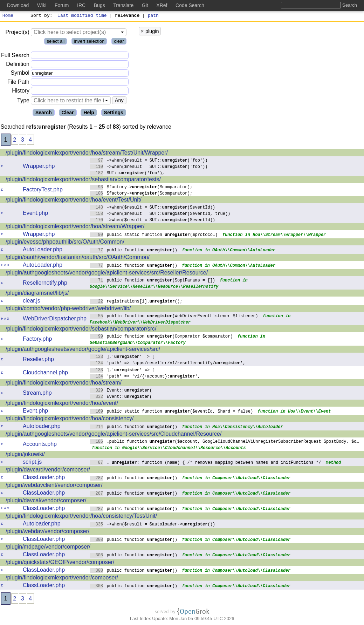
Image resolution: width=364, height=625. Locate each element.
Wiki (42, 5)
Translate (123, 5)
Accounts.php (40, 445)
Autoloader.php (42, 427)
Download (18, 5)
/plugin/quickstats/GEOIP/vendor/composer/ (60, 563)
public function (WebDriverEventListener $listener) (174, 317)
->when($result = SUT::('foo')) (149, 161)
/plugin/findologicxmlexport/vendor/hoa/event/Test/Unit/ (74, 201)
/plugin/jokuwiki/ (25, 455)
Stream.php (37, 394)
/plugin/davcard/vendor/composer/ (48, 471)
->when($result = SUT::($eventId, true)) (160, 214)
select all (56, 42)
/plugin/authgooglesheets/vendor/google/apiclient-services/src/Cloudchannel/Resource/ (114, 435)
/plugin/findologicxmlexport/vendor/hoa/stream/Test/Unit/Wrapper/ (87, 154)
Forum (62, 5)
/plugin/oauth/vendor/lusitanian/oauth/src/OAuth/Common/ (78, 258)
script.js (32, 463)
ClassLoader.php (44, 478)
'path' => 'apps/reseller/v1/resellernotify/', (168, 364)
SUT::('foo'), (127, 174)
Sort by (40, 16)
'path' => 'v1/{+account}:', (145, 377)
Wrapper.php (39, 167)
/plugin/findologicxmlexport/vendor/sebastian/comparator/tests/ (83, 180)
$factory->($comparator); (141, 188)
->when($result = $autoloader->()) (153, 525)
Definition (18, 65)
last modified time (82, 16)
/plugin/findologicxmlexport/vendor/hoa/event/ (62, 404)
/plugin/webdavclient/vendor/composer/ (54, 486)
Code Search (190, 5)
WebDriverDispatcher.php (55, 320)
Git (145, 5)
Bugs (99, 5)
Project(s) (17, 33)
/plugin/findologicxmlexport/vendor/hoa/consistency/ (70, 419)
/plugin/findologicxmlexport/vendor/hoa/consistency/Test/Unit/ (81, 517)
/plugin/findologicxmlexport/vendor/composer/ (62, 579)
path (153, 16)
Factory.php (37, 340)
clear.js (32, 302)
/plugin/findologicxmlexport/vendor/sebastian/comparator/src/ (81, 330)
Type (23, 101)
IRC (81, 5)
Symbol (20, 74)
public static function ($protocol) (154, 235)
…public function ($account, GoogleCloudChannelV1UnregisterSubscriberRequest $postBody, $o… (224, 442)
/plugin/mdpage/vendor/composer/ (48, 548)
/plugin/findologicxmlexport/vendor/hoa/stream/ (64, 384)
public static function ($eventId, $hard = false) (171, 412)
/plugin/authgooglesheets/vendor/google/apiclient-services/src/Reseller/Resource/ (107, 274)
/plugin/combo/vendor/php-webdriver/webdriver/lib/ (68, 309)
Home (8, 16)
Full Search (15, 56)
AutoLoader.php (43, 250)
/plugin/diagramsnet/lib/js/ (37, 294)
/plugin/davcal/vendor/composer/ (46, 501)
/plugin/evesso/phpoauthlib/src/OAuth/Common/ (65, 243)
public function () (134, 251)
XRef (162, 5)
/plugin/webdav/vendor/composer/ (47, 532)
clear (119, 42)
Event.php (35, 214)
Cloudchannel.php (45, 373)
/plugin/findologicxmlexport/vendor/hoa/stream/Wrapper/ (75, 227)
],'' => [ (122, 357)
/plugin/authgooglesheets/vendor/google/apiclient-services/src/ (83, 350)
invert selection (89, 42)
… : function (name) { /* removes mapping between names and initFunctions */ (205, 463)
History (21, 92)
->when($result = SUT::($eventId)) (153, 208)
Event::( (121, 391)
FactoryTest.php (43, 191)
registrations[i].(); (136, 302)
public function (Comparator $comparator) (161, 337)
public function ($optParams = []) (153, 281)
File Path (18, 83)
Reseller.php (38, 360)
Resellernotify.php (45, 284)
